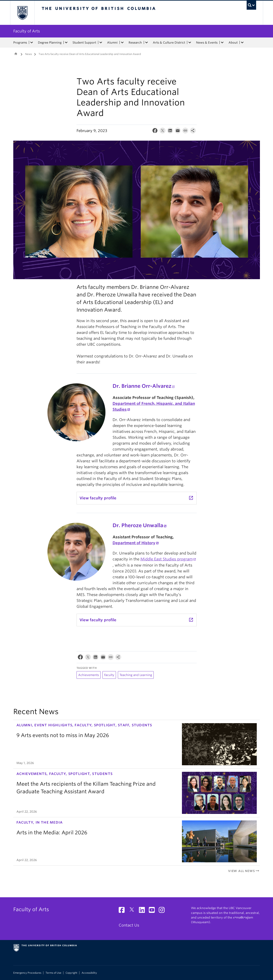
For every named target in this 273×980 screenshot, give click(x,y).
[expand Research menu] (147, 43)
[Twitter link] (133, 911)
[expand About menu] (242, 43)
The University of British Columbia (22, 13)
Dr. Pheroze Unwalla (138, 525)
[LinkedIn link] (143, 911)
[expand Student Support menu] (101, 43)
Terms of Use (53, 973)
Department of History (134, 543)
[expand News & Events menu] (222, 43)
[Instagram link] (163, 911)
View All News (244, 871)
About (233, 43)
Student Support (84, 43)
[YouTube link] (153, 911)
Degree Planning (50, 43)
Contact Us (129, 925)
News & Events (207, 43)
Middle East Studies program (167, 559)
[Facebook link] (123, 911)
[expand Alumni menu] (122, 43)
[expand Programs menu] (32, 43)
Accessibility (89, 973)
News (28, 54)
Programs (20, 43)
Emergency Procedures (27, 973)
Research (135, 43)
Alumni (112, 43)
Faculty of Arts (27, 31)
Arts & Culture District (169, 43)
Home (16, 54)
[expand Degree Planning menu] (66, 43)
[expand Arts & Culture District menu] (190, 43)
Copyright (71, 973)
